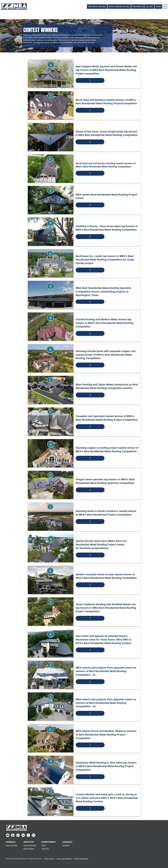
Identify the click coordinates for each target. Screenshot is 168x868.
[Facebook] (13, 835)
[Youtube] (8, 835)
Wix (140, 857)
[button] (97, 7)
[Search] (165, 7)
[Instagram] (18, 835)
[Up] (90, 80)
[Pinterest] (34, 835)
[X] (28, 835)
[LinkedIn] (23, 835)
